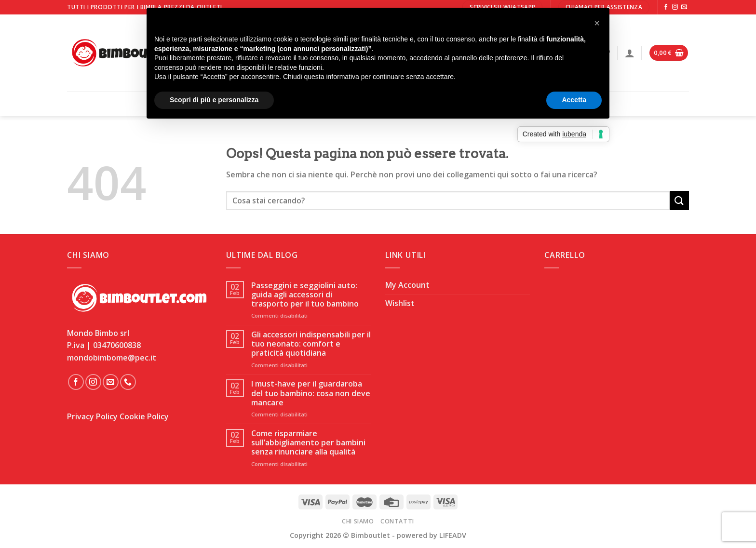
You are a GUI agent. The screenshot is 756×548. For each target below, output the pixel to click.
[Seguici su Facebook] (666, 7)
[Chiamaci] (128, 382)
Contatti (397, 521)
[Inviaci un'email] (684, 7)
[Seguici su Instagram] (675, 7)
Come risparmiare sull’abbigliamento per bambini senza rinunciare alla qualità (308, 443)
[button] (597, 23)
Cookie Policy (144, 416)
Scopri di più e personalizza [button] (214, 100)
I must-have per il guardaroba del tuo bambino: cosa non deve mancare (311, 393)
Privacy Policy (92, 416)
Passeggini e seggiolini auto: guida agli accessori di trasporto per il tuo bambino (305, 295)
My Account (407, 285)
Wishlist (400, 303)
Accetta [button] (574, 100)
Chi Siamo (358, 521)
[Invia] (679, 200)
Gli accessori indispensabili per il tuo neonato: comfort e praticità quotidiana (311, 344)
